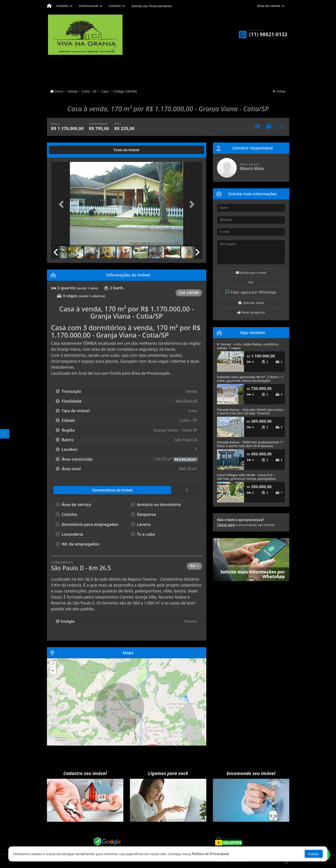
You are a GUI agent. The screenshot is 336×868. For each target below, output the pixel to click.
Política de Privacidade (211, 854)
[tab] (65, 150)
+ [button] (53, 664)
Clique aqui (226, 525)
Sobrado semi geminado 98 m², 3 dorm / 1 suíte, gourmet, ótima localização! (250, 379)
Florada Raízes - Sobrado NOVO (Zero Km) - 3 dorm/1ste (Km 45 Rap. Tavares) (251, 411)
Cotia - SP (89, 91)
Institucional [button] (89, 6)
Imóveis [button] (62, 6)
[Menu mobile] (49, 6)
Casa (105, 91)
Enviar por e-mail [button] (251, 273)
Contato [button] (115, 6)
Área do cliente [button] (269, 6)
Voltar (279, 91)
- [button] (53, 671)
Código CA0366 (125, 91)
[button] (62, 204)
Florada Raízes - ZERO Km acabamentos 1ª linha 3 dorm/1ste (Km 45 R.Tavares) (250, 444)
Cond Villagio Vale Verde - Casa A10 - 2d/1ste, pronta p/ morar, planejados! (246, 477)
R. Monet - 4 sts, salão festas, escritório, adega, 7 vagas (248, 346)
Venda (73, 91)
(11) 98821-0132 (268, 34)
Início (57, 91)
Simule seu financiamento (152, 6)
